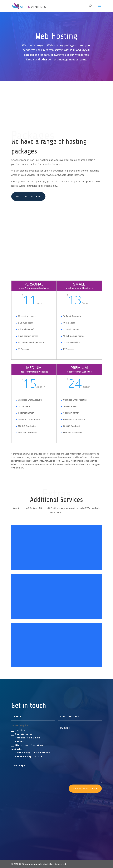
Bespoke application (27, 756)
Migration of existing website (28, 747)
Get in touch (28, 196)
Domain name (22, 734)
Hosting (18, 730)
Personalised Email (26, 738)
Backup (18, 742)
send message (85, 788)
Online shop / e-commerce (31, 753)
